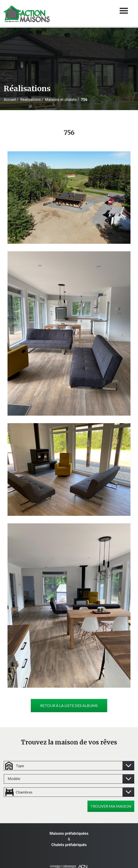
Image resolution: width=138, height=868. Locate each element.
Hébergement (70, 866)
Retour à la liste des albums (69, 705)
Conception (55, 866)
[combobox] (69, 779)
